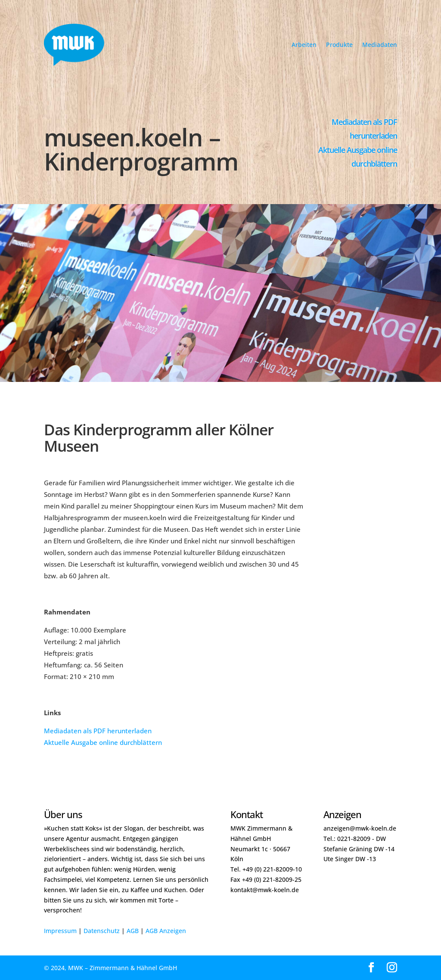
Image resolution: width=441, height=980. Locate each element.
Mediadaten (380, 45)
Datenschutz (102, 931)
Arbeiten (304, 45)
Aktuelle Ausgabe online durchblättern (103, 742)
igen (180, 931)
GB (135, 931)
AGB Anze (160, 931)
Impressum (60, 931)
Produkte (339, 45)
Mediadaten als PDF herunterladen (98, 731)
